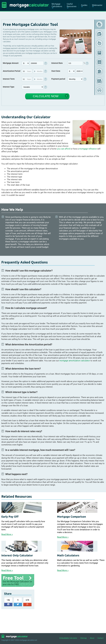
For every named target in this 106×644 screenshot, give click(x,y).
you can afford (64, 149)
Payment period (58, 79)
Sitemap (83, 638)
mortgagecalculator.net (28, 640)
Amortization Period (12, 71)
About (92, 638)
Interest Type (9, 87)
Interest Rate (57, 63)
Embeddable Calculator (68, 638)
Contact (100, 638)
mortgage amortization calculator (75, 361)
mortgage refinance (88, 149)
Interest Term (9, 79)
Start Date (56, 71)
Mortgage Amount (11, 63)
